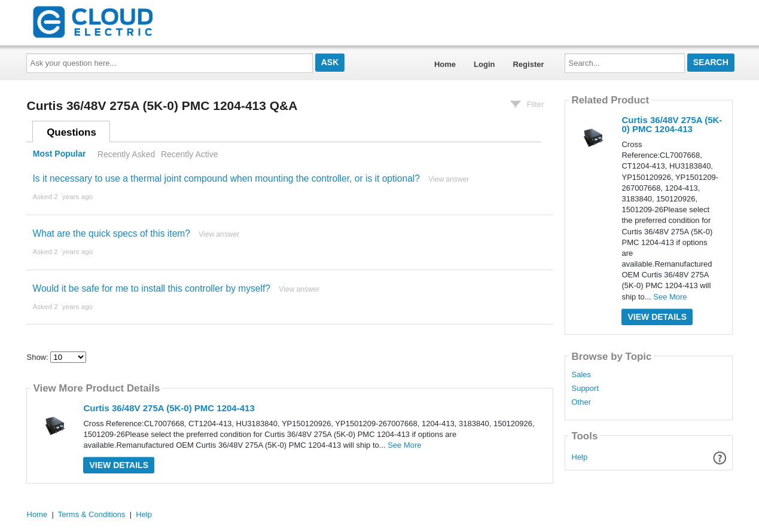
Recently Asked (126, 154)
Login (484, 64)
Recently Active (190, 154)
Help (580, 457)
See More (404, 445)
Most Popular (60, 154)
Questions (71, 132)
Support (585, 389)
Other (581, 402)
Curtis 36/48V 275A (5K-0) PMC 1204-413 (169, 408)
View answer (449, 179)
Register (528, 64)
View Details (119, 465)
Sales (581, 375)
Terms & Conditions (92, 514)
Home (445, 64)
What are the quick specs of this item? (111, 233)
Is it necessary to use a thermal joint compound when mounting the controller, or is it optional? (226, 178)
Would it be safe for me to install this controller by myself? (151, 288)
